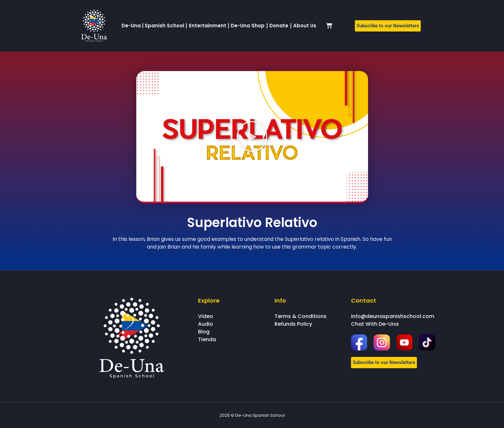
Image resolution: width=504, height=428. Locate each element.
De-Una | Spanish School (153, 26)
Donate (279, 26)
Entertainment (208, 26)
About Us (305, 26)
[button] (252, 136)
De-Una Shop (248, 26)
